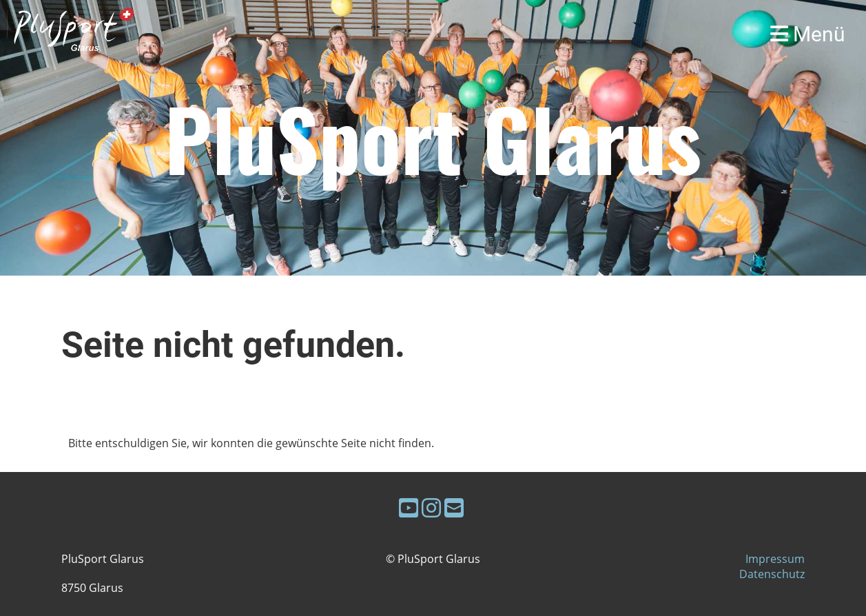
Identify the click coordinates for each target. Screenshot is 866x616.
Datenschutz (772, 574)
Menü (808, 34)
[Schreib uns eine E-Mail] (454, 507)
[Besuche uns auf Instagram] (431, 507)
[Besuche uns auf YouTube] (409, 507)
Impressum (775, 559)
